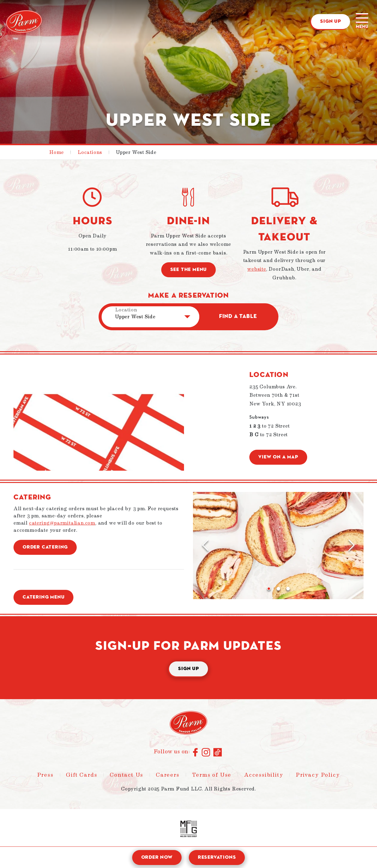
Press (45, 775)
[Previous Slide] (205, 546)
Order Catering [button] (45, 547)
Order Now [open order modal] (157, 858)
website (257, 269)
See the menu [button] (189, 270)
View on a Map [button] (278, 457)
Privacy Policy (318, 775)
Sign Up (331, 22)
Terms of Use (212, 775)
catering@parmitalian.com (62, 523)
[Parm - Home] (24, 21)
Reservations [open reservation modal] (217, 858)
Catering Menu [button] (43, 597)
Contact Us (126, 775)
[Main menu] (362, 22)
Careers (168, 775)
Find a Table (238, 316)
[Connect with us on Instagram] (206, 753)
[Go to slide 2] (278, 589)
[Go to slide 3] (288, 589)
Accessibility (264, 775)
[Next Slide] (352, 546)
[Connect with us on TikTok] (218, 753)
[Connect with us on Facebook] (196, 753)
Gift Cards (82, 775)
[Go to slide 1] (269, 589)
